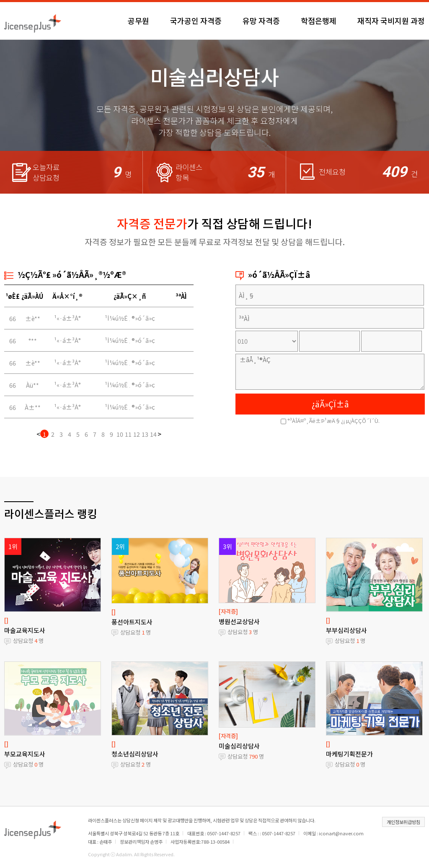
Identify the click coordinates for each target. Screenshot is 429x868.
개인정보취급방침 (403, 822)
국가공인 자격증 (196, 21)
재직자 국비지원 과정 (391, 21)
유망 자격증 (261, 21)
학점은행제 (319, 21)
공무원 (138, 21)
